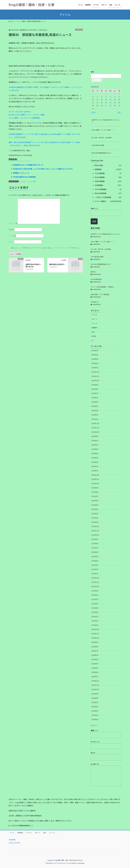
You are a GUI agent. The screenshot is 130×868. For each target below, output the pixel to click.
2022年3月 (95, 565)
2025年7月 (95, 393)
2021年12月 (95, 578)
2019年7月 (95, 702)
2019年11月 (95, 685)
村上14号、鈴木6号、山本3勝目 (102, 138)
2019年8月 (95, 698)
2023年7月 (95, 496)
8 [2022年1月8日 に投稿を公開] (115, 97)
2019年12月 (95, 681)
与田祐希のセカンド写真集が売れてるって (28, 165)
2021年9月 (95, 591)
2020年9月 (95, 642)
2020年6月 (95, 655)
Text (94, 208)
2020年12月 (95, 629)
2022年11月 (95, 531)
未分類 (94, 336)
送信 (94, 221)
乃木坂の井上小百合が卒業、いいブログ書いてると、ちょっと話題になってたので (43, 169)
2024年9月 (95, 436)
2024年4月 (95, 458)
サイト (11, 242)
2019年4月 (95, 715)
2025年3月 (95, 411)
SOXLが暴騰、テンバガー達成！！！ (103, 130)
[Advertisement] (24, 59)
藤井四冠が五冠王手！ (57, 264)
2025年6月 (95, 398)
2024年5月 (95, 453)
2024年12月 (95, 423)
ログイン (94, 725)
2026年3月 (95, 359)
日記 (34, 181)
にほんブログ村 (14, 843)
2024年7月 (95, 445)
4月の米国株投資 (96, 279)
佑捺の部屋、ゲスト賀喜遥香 (100, 294)
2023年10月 (95, 483)
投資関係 (94, 328)
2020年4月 (95, 664)
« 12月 (93, 112)
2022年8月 (95, 544)
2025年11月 (95, 376)
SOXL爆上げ (95, 302)
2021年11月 (95, 582)
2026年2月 (95, 363)
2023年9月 (95, 488)
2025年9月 (95, 385)
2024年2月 (95, 466)
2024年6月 (95, 449)
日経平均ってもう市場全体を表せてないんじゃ (106, 121)
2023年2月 (95, 518)
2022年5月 (95, 556)
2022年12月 (95, 526)
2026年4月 (95, 355)
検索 (92, 72)
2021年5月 (95, 608)
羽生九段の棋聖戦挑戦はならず (101, 153)
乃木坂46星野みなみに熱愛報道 (24, 177)
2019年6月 (95, 707)
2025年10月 (95, 381)
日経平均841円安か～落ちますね (33, 265)
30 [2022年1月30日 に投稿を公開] (119, 106)
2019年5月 (95, 711)
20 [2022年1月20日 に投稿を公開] (106, 103)
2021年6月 (95, 604)
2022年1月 (95, 574)
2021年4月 (95, 612)
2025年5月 (95, 402)
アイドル (79, 30)
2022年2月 (95, 569)
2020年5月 (95, 659)
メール (12, 236)
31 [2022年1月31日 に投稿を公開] (93, 108)
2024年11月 (95, 428)
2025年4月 (95, 406)
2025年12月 (95, 372)
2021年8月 (95, 595)
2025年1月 (95, 419)
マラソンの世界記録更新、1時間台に (102, 287)
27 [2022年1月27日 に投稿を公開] (106, 106)
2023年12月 (95, 475)
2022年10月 (95, 535)
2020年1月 (95, 677)
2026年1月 (95, 368)
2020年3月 (95, 668)
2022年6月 (95, 552)
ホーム (12, 833)
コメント (13, 223)
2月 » (120, 112)
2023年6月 (95, 501)
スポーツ (94, 319)
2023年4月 (95, 509)
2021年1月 (95, 625)
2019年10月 (95, 689)
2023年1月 (95, 522)
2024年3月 (95, 462)
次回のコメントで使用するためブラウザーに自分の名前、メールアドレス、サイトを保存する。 (45, 248)
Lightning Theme (65, 863)
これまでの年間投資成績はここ (22, 825)
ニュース (29, 181)
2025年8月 (95, 389)
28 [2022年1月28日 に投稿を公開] (110, 106)
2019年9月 (95, 694)
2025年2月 (95, 415)
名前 (11, 230)
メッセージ (95, 764)
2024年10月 (95, 432)
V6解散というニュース (21, 173)
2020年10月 (95, 638)
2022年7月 (95, 548)
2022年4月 (95, 561)
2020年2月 (95, 672)
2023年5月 (95, 505)
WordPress (56, 863)
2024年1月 (95, 471)
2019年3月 (95, 719)
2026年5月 (95, 350)
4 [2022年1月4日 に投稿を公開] (97, 97)
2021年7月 (95, 599)
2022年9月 (95, 539)
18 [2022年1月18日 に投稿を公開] (97, 103)
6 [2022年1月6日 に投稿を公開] (106, 97)
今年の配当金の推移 (98, 145)
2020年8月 (95, 647)
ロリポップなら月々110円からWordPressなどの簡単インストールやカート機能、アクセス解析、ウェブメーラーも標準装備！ (27, 115)
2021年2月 (95, 621)
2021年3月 (95, 617)
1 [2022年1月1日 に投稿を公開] (115, 94)
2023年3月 (95, 514)
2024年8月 (95, 441)
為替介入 (94, 272)
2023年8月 (95, 492)
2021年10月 (95, 586)
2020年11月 (95, 634)
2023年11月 (95, 479)
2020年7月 (95, 651)
